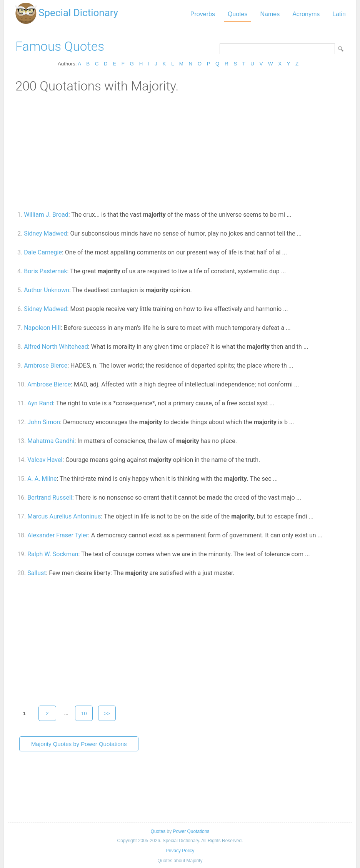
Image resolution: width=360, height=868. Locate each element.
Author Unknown (47, 290)
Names (270, 14)
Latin (339, 14)
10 (84, 713)
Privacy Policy (180, 851)
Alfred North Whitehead (56, 347)
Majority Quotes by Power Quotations (79, 744)
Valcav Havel (45, 460)
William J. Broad (46, 215)
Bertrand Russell (50, 498)
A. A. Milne (42, 479)
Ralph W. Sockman (53, 554)
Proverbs (203, 14)
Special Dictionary (78, 13)
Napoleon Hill (42, 328)
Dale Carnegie (43, 252)
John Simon (44, 422)
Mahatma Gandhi (51, 441)
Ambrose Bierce (46, 365)
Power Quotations (191, 831)
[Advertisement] (180, 151)
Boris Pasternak (45, 271)
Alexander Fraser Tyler (58, 535)
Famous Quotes (60, 46)
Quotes (238, 14)
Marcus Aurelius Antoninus (64, 516)
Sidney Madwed (45, 233)
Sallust (37, 573)
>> (107, 713)
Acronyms (306, 14)
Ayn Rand (40, 403)
